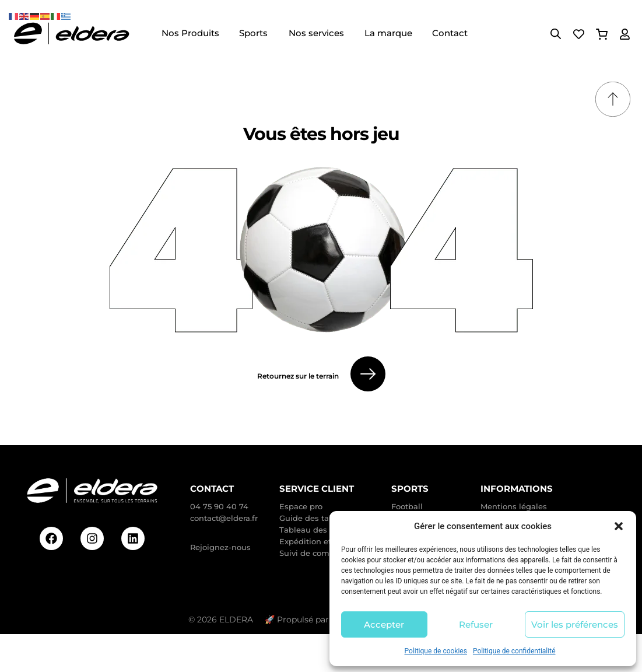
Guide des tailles (312, 518)
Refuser (476, 624)
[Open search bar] (556, 34)
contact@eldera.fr (224, 518)
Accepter (384, 624)
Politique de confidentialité (514, 651)
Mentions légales (514, 506)
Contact (212, 489)
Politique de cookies (436, 651)
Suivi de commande (318, 553)
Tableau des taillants (320, 530)
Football (407, 506)
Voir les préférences (575, 624)
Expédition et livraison (322, 541)
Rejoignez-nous (220, 547)
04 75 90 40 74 (219, 506)
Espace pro (301, 506)
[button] (619, 526)
